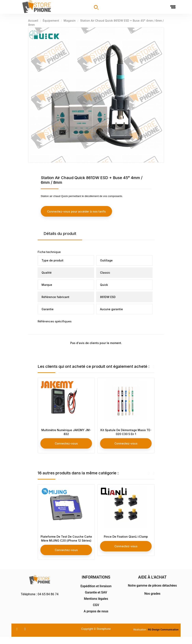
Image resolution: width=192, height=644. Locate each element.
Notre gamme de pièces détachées (152, 593)
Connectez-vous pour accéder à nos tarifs (76, 211)
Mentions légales (96, 606)
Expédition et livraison (96, 593)
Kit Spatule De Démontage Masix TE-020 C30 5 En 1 (126, 432)
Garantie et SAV (96, 600)
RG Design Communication (163, 637)
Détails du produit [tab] (60, 233)
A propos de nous (96, 619)
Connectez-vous (66, 444)
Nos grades (152, 601)
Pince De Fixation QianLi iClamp (126, 539)
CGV (96, 612)
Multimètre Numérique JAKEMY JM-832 (66, 432)
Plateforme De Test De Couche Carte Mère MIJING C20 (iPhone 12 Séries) (66, 543)
